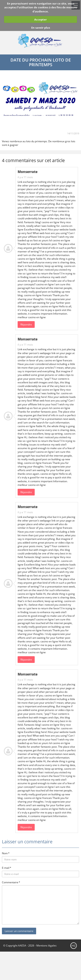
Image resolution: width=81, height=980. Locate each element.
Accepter (40, 19)
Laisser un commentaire (19, 931)
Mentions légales (46, 946)
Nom (5, 853)
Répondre (26, 324)
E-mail (6, 868)
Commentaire (10, 882)
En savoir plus (41, 28)
